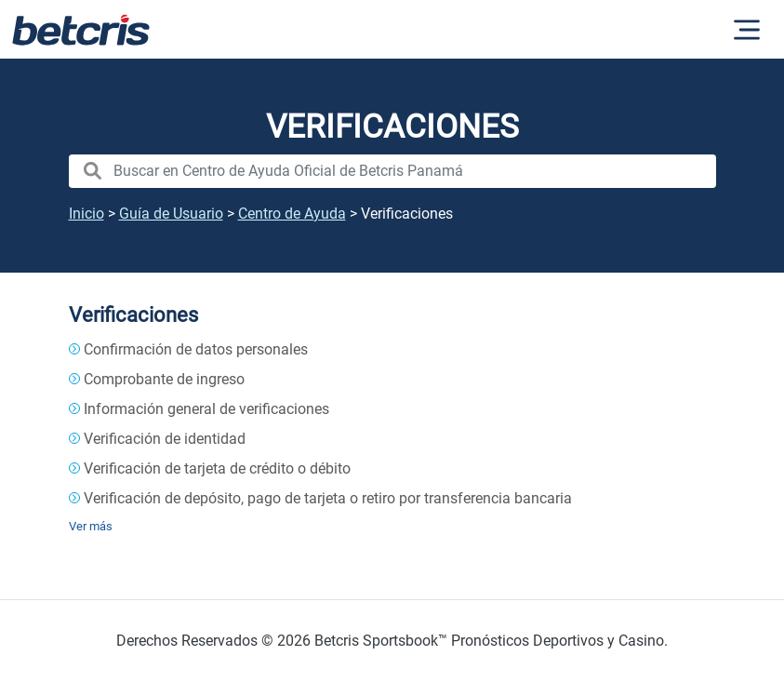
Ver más (91, 526)
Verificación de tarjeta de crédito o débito (217, 468)
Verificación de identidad (165, 439)
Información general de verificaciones (206, 409)
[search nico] (392, 171)
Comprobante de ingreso (164, 379)
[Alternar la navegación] (747, 30)
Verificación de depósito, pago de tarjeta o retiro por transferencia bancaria (328, 498)
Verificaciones (133, 314)
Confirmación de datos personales (196, 349)
